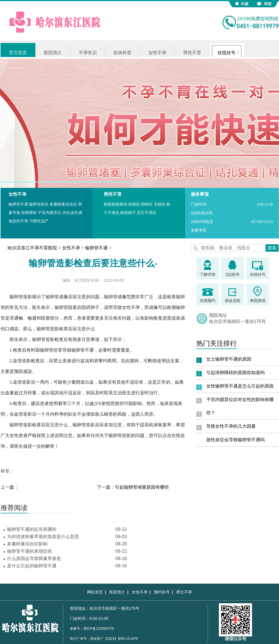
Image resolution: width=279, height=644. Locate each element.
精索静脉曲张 (115, 204)
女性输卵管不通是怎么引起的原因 (240, 386)
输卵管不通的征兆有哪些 (32, 529)
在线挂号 (226, 53)
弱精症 (147, 204)
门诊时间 (199, 204)
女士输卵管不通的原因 (229, 359)
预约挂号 (162, 592)
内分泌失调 (72, 213)
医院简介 (53, 53)
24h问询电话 (202, 222)
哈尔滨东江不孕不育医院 (32, 248)
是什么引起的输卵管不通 (32, 566)
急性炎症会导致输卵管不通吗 (235, 440)
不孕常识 (88, 53)
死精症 (134, 204)
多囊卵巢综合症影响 (27, 544)
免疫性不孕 (18, 221)
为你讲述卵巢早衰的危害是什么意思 (43, 537)
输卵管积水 (39, 204)
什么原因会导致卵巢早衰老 (34, 558)
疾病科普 (123, 53)
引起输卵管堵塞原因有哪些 (142, 487)
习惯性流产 (39, 221)
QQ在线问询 (202, 213)
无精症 (160, 204)
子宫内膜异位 (49, 213)
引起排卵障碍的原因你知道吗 (235, 373)
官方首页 (18, 53)
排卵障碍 (29, 213)
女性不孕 (157, 53)
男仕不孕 (184, 592)
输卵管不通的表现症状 (30, 551)
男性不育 (192, 53)
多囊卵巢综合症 (63, 204)
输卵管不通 (18, 204)
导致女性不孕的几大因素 (231, 426)
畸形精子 (128, 213)
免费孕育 (199, 230)
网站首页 (95, 592)
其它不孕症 (147, 213)
